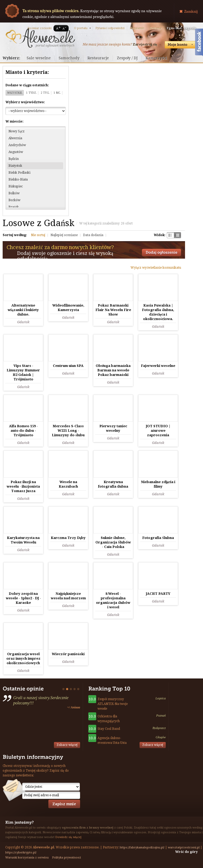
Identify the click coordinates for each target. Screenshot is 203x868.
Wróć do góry (186, 852)
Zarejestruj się (145, 44)
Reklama (155, 28)
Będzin (14, 159)
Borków (14, 200)
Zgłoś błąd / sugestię (181, 28)
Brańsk (14, 207)
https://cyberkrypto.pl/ (21, 853)
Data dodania (93, 235)
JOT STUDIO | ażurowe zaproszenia (158, 431)
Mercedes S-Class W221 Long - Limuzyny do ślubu (68, 431)
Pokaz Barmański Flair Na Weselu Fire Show (113, 310)
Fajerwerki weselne (158, 366)
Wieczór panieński (68, 654)
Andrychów (17, 145)
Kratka (177, 235)
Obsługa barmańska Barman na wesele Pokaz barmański (113, 370)
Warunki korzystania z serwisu (27, 858)
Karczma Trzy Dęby (68, 538)
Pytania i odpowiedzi (110, 28)
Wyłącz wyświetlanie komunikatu (156, 268)
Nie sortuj (38, 235)
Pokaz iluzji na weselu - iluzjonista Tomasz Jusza (23, 486)
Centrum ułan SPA (68, 366)
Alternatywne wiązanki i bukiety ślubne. (23, 310)
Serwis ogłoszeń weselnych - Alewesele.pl (40, 38)
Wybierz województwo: (25, 102)
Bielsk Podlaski (19, 173)
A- (65, 28)
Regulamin (137, 28)
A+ (57, 28)
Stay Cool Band (109, 729)
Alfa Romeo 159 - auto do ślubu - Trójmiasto (23, 431)
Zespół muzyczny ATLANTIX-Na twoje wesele (113, 704)
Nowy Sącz (17, 131)
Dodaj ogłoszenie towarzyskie (162, 253)
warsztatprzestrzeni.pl (184, 847)
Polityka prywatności (66, 858)
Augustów (16, 152)
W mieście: (15, 122)
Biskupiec (16, 186)
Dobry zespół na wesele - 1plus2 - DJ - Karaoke (23, 598)
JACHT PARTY (158, 594)
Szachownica (170, 235)
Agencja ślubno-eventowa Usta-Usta (112, 740)
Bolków (14, 193)
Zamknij (191, 11)
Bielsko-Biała (18, 179)
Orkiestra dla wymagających (109, 719)
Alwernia (15, 138)
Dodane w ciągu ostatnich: (27, 85)
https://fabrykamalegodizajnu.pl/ (142, 847)
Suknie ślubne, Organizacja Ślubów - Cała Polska (113, 542)
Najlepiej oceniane (64, 235)
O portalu (81, 28)
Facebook (199, 43)
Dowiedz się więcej (68, 837)
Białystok (15, 166)
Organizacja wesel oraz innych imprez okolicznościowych (23, 658)
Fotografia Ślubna (158, 538)
